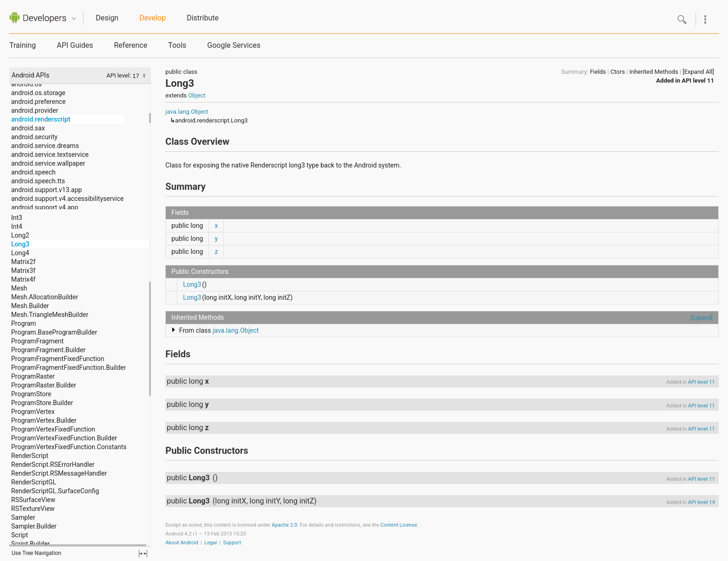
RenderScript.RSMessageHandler (59, 473)
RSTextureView (33, 509)
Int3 (17, 218)
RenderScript (30, 456)
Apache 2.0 (284, 525)
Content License (399, 525)
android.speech (33, 172)
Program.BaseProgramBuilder (54, 332)
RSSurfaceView (33, 500)
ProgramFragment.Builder (48, 350)
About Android (182, 543)
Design (107, 18)
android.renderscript (41, 119)
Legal (211, 543)
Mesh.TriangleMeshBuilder (50, 315)
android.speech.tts (38, 181)
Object (197, 95)
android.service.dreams (45, 146)
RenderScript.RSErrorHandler (53, 464)
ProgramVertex (33, 412)
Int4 (17, 226)
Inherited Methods (653, 72)
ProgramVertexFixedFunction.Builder (64, 438)
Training (23, 45)
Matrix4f (23, 279)
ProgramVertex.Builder (44, 420)
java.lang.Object (187, 112)
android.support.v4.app (45, 207)
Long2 (20, 235)
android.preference (38, 102)
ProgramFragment (37, 341)
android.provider (35, 110)
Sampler (23, 517)
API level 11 (698, 81)
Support (232, 543)
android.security (34, 137)
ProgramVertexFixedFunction (53, 429)
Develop (153, 18)
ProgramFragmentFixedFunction (58, 359)
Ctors (618, 72)
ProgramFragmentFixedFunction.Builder (69, 368)
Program (24, 323)
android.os (26, 84)
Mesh (19, 288)
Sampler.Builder (34, 526)
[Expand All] (698, 72)
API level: (119, 75)
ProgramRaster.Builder (44, 385)
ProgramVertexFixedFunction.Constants (69, 447)
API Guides (75, 45)
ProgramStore (31, 394)
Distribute (203, 18)
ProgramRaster (33, 376)
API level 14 (702, 502)
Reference (130, 45)
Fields (598, 72)
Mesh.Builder (30, 306)
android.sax (28, 128)
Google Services (234, 45)
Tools (177, 45)
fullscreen (143, 554)
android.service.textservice (50, 155)
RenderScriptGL (34, 482)
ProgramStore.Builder (42, 403)
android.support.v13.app (46, 190)
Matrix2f (23, 262)
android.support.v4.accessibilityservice (67, 199)
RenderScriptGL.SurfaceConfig (55, 491)
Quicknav (74, 19)
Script (19, 535)
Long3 (20, 244)
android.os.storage (38, 93)
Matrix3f (23, 271)
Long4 (20, 253)
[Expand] (702, 318)
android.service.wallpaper (48, 163)
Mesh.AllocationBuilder (45, 297)
